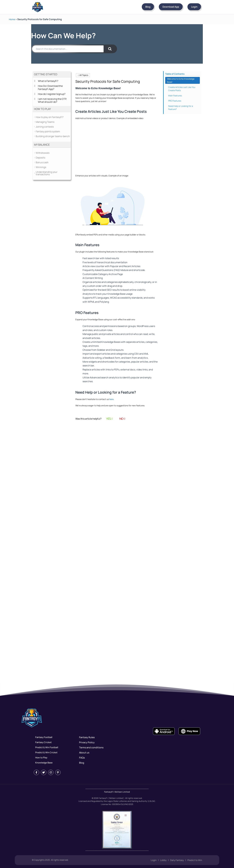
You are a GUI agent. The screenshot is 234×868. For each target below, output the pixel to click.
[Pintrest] (58, 772)
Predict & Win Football (46, 747)
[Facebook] (36, 772)
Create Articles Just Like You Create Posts (182, 89)
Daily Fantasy (176, 860)
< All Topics (83, 75)
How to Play (40, 758)
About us (84, 753)
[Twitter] (44, 772)
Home (12, 19)
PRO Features (175, 101)
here (111, 399)
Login (192, 7)
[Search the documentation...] (68, 49)
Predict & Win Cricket (46, 753)
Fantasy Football (43, 737)
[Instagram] (51, 772)
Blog (136, 7)
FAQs (82, 758)
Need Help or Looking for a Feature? (181, 108)
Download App (164, 7)
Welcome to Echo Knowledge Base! (181, 80)
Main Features (175, 96)
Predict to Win (194, 860)
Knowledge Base (43, 763)
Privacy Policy (87, 742)
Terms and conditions (91, 747)
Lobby (162, 860)
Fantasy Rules (87, 737)
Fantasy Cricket (43, 742)
